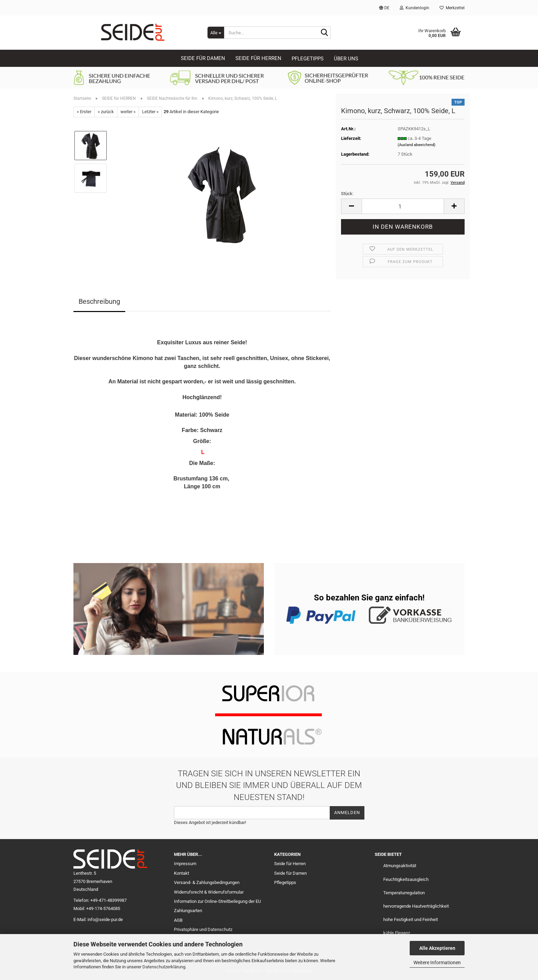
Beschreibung (99, 301)
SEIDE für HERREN (258, 58)
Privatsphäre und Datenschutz (203, 929)
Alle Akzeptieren (437, 948)
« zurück (106, 112)
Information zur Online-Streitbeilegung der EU (217, 901)
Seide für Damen (290, 873)
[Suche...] (216, 33)
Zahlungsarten (188, 911)
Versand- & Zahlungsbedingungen (207, 882)
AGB (178, 920)
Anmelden (347, 812)
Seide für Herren (290, 864)
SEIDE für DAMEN (203, 58)
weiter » (128, 112)
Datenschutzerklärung (164, 967)
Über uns (346, 59)
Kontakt (182, 873)
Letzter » (150, 112)
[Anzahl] (403, 206)
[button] (384, 8)
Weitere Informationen (437, 963)
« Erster (84, 112)
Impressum (185, 864)
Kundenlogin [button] (414, 8)
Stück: (347, 194)
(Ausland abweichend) (417, 145)
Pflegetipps (308, 59)
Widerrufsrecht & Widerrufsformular (209, 892)
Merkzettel (452, 8)
